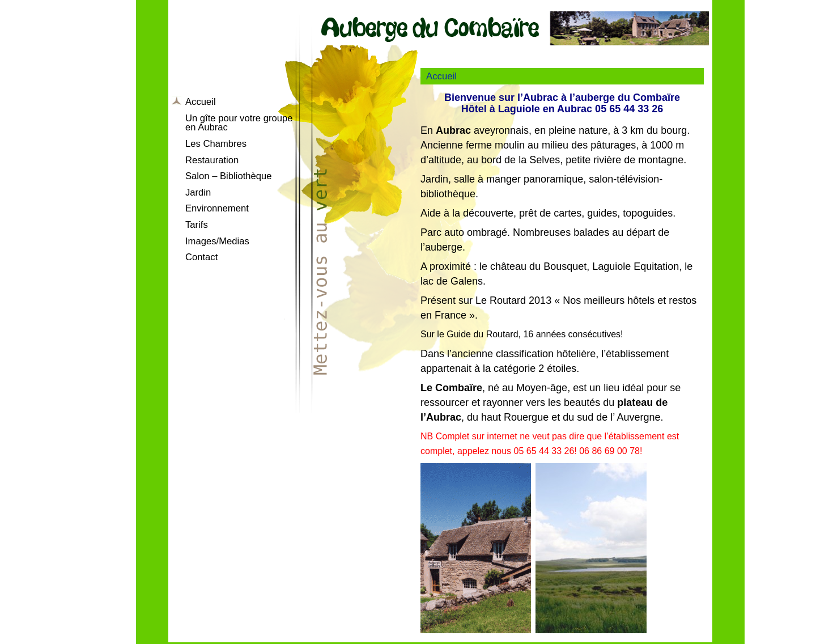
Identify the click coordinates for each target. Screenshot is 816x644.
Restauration (212, 160)
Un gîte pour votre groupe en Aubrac (239, 123)
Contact (201, 257)
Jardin (198, 192)
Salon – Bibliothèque (229, 176)
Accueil (201, 102)
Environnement (217, 208)
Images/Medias (217, 241)
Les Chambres (216, 144)
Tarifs (197, 225)
